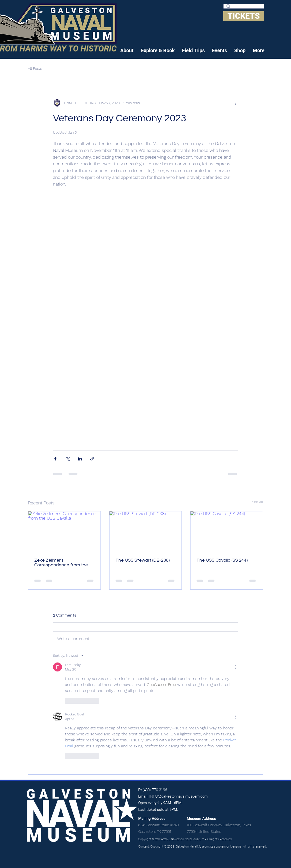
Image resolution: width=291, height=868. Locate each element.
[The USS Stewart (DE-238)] (146, 532)
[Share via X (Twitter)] (68, 459)
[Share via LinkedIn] (80, 459)
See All (257, 502)
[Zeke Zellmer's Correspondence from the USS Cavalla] (64, 532)
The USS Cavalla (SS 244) (222, 560)
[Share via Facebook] (55, 459)
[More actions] (235, 103)
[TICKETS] (244, 16)
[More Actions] (235, 667)
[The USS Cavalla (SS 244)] (227, 532)
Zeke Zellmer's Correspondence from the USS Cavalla (61, 563)
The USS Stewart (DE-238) (143, 560)
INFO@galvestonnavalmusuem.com (178, 796)
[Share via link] (92, 459)
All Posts (35, 68)
